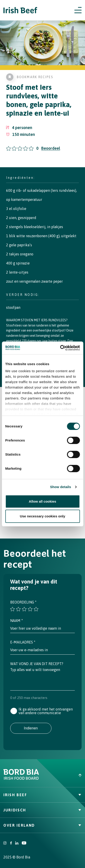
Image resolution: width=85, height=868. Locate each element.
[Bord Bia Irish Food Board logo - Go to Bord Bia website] (21, 779)
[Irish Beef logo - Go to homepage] (20, 10)
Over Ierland (42, 825)
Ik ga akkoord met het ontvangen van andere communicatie (46, 711)
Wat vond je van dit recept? (37, 664)
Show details (61, 487)
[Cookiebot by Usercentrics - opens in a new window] (61, 348)
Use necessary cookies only (42, 516)
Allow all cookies (42, 501)
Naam (17, 621)
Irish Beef (42, 795)
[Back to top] (64, 775)
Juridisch (42, 810)
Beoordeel (51, 148)
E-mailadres (23, 642)
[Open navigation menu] (78, 10)
